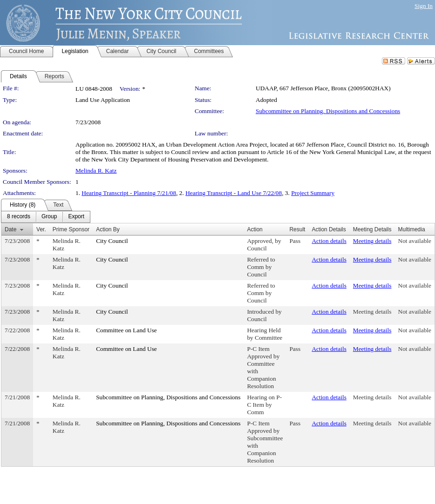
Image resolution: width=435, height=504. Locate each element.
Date (10, 229)
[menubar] (46, 217)
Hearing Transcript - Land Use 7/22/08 (234, 193)
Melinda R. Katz (96, 171)
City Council (112, 241)
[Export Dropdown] (76, 217)
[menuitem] (19, 217)
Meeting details (372, 241)
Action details (329, 241)
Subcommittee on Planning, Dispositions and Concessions (328, 111)
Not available (415, 241)
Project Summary (313, 193)
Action (255, 229)
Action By (108, 229)
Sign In (424, 6)
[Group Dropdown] (49, 217)
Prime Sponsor (71, 229)
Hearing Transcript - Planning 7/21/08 (129, 193)
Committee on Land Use (126, 330)
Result (297, 229)
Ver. (41, 229)
